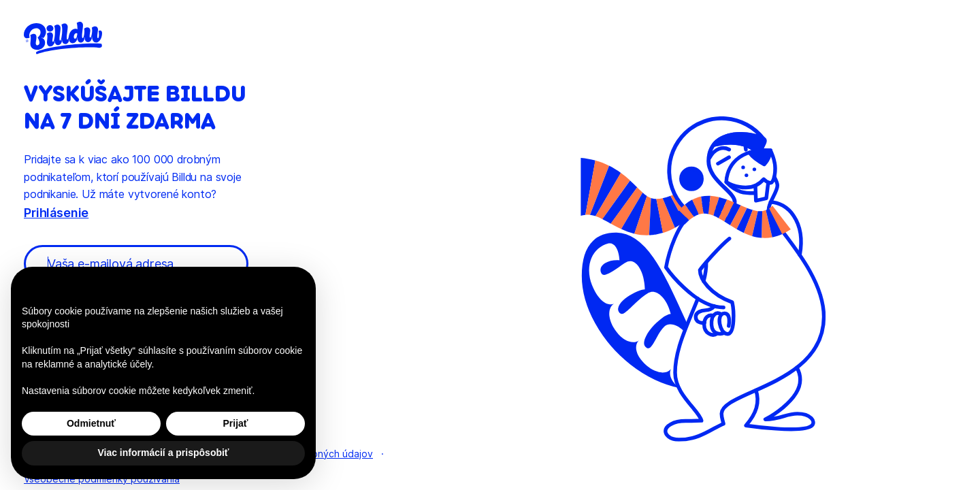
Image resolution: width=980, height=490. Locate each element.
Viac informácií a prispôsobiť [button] (163, 453)
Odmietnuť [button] (91, 423)
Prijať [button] (235, 423)
